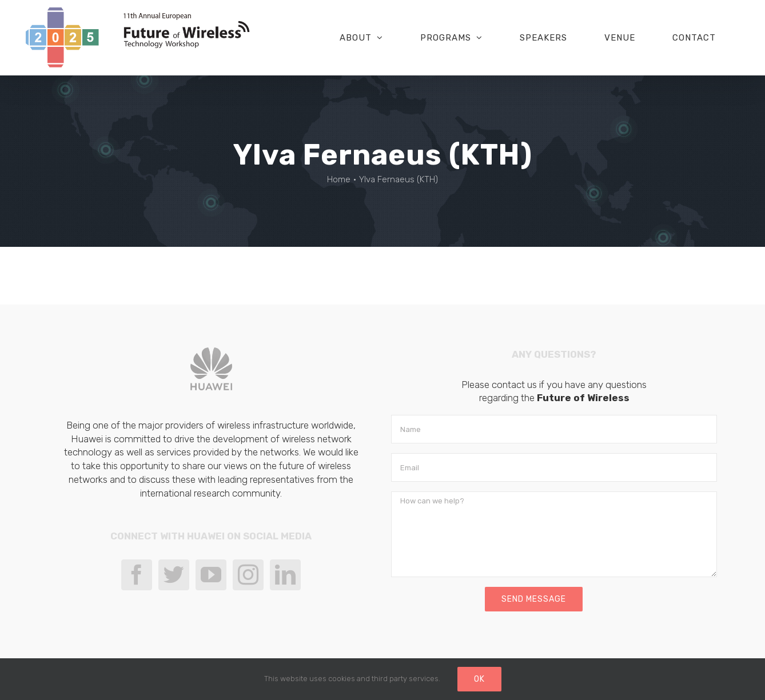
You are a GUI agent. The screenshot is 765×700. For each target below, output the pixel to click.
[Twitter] (174, 575)
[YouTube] (211, 575)
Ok (479, 679)
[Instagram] (248, 575)
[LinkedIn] (285, 575)
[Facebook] (137, 575)
